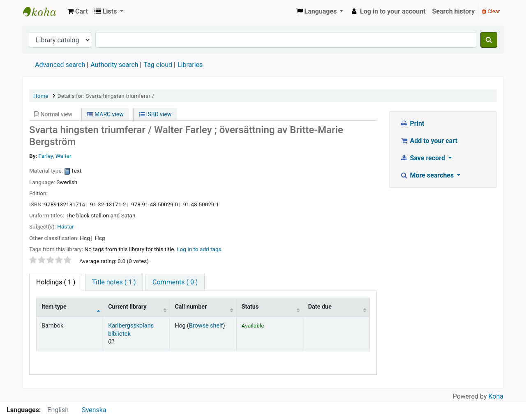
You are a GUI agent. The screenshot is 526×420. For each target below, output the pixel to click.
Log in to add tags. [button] (200, 249)
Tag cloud (158, 65)
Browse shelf (206, 326)
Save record (423, 158)
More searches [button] (428, 175)
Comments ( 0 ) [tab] (175, 282)
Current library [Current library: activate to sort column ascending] (127, 307)
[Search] (489, 40)
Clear (491, 11)
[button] (78, 12)
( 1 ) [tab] (56, 282)
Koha (496, 396)
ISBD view (155, 114)
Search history (454, 11)
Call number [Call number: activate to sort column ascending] (191, 307)
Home (41, 96)
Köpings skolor (44, 12)
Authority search (114, 65)
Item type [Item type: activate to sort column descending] (54, 307)
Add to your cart (429, 141)
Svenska (94, 410)
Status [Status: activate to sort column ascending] (250, 307)
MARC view (105, 114)
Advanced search (60, 65)
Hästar (66, 226)
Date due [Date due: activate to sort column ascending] (320, 307)
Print (412, 123)
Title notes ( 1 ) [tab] (114, 282)
